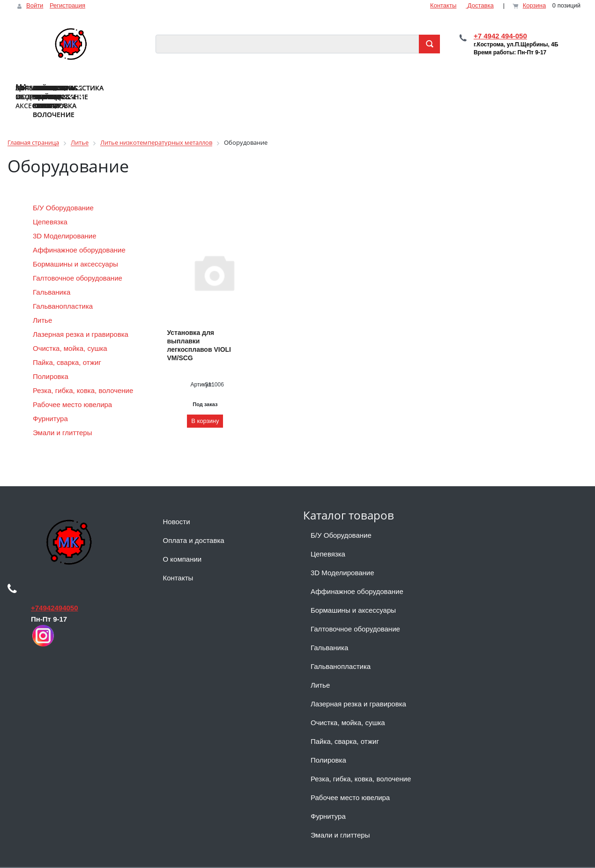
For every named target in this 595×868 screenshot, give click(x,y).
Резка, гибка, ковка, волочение (84, 373)
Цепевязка (50, 204)
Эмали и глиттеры (63, 415)
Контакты (443, 5)
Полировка (52, 359)
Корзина (535, 5)
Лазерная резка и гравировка (82, 316)
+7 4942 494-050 (500, 36)
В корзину (205, 403)
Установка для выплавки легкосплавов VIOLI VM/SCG (199, 327)
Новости (177, 504)
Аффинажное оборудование (80, 232)
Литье (43, 302)
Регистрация (67, 5)
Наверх (22, 858)
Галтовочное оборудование (78, 260)
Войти (35, 5)
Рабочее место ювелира (72, 387)
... (574, 81)
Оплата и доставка (194, 523)
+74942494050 (55, 590)
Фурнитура (51, 401)
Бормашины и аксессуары (76, 246)
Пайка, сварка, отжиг (68, 345)
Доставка (480, 5)
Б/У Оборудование (63, 190)
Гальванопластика (64, 288)
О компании (182, 541)
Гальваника (52, 274)
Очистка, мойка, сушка (71, 330)
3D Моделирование (66, 218)
